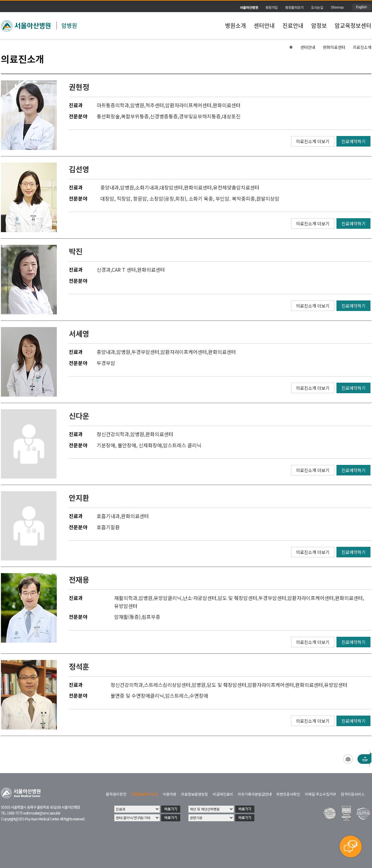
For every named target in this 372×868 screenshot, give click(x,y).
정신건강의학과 (113, 434)
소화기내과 (147, 187)
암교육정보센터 (353, 26)
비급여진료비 (223, 794)
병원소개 (236, 26)
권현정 (79, 87)
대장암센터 (171, 187)
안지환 (79, 498)
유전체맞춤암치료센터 (236, 187)
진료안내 (293, 26)
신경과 (104, 270)
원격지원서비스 (353, 794)
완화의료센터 (334, 47)
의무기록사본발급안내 (255, 794)
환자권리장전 (116, 794)
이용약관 (169, 794)
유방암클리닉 (168, 598)
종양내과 (110, 187)
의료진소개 (362, 47)
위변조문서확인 (288, 794)
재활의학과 (126, 598)
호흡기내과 (108, 516)
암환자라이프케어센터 (188, 105)
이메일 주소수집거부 (320, 794)
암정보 (319, 26)
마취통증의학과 (113, 105)
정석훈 (79, 666)
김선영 (79, 169)
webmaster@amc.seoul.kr (42, 813)
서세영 (79, 333)
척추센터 (155, 105)
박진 (76, 251)
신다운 (79, 416)
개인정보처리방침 (144, 794)
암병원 (69, 26)
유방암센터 (126, 606)
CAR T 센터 (124, 270)
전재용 (79, 579)
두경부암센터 (145, 352)
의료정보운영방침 (194, 794)
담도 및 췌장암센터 (237, 598)
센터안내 (264, 26)
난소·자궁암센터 (200, 598)
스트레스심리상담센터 (167, 685)
